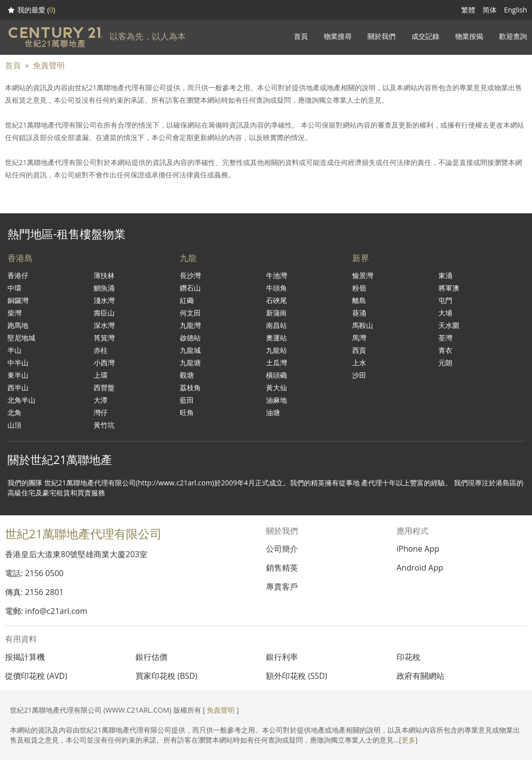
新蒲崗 (276, 313)
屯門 (445, 300)
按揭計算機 (25, 657)
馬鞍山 (363, 325)
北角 (14, 412)
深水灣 (104, 325)
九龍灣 (190, 325)
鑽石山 (190, 288)
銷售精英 (282, 568)
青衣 (445, 350)
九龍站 (276, 350)
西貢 (359, 350)
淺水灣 (104, 300)
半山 (14, 350)
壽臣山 (104, 313)
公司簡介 (282, 549)
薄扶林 (104, 275)
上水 (359, 363)
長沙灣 (190, 275)
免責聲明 (49, 65)
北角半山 (21, 400)
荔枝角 (190, 387)
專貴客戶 (282, 587)
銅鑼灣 (18, 300)
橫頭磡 (276, 375)
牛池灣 (276, 275)
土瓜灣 (276, 363)
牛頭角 (276, 288)
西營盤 (104, 387)
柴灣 (14, 313)
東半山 (18, 375)
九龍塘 (190, 363)
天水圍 (449, 325)
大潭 (101, 400)
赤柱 (101, 350)
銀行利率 (282, 657)
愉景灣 (363, 275)
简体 (490, 10)
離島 (359, 300)
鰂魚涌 (104, 288)
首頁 (13, 65)
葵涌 (359, 313)
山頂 (14, 425)
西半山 (18, 387)
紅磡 (187, 300)
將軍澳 (449, 288)
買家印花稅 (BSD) (166, 676)
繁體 (468, 10)
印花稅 (408, 657)
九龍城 (190, 350)
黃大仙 (276, 387)
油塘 (273, 412)
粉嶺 (359, 288)
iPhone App (418, 549)
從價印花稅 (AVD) (36, 676)
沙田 (359, 375)
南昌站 (276, 325)
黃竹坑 (104, 425)
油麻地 (276, 400)
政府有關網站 (420, 676)
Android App (420, 568)
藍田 (187, 400)
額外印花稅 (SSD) (297, 676)
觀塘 (187, 375)
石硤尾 (276, 300)
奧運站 (276, 338)
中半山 (18, 363)
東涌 (445, 275)
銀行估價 (151, 657)
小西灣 (104, 363)
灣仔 (101, 412)
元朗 (445, 363)
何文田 (190, 313)
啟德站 (190, 338)
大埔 (445, 313)
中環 (14, 288)
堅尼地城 (21, 338)
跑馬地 (18, 325)
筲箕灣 (104, 338)
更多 (408, 740)
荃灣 (445, 338)
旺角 (187, 412)
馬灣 (359, 338)
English (516, 10)
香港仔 (18, 275)
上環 (101, 375)
